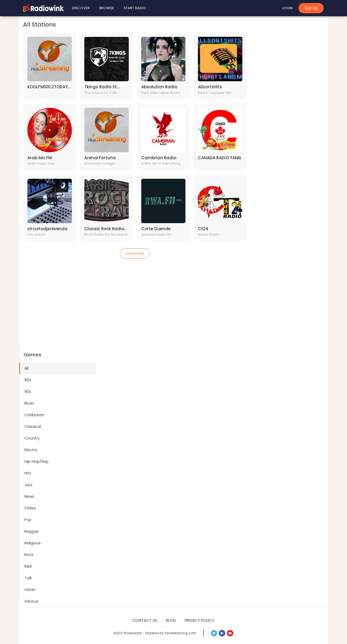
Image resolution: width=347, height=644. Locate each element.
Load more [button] (135, 253)
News (29, 496)
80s (28, 380)
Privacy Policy (200, 620)
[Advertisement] (173, 306)
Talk (28, 578)
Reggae (32, 531)
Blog (171, 620)
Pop (28, 520)
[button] (214, 633)
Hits (28, 473)
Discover (81, 8)
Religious (33, 543)
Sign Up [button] (311, 8)
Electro (31, 450)
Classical (33, 427)
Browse (107, 8)
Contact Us (145, 620)
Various (31, 601)
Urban (30, 590)
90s (28, 392)
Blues (29, 403)
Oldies (30, 508)
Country (32, 438)
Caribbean (34, 415)
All (26, 368)
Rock (29, 555)
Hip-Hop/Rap (36, 461)
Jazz (28, 485)
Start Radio (135, 8)
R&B (28, 566)
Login (288, 8)
